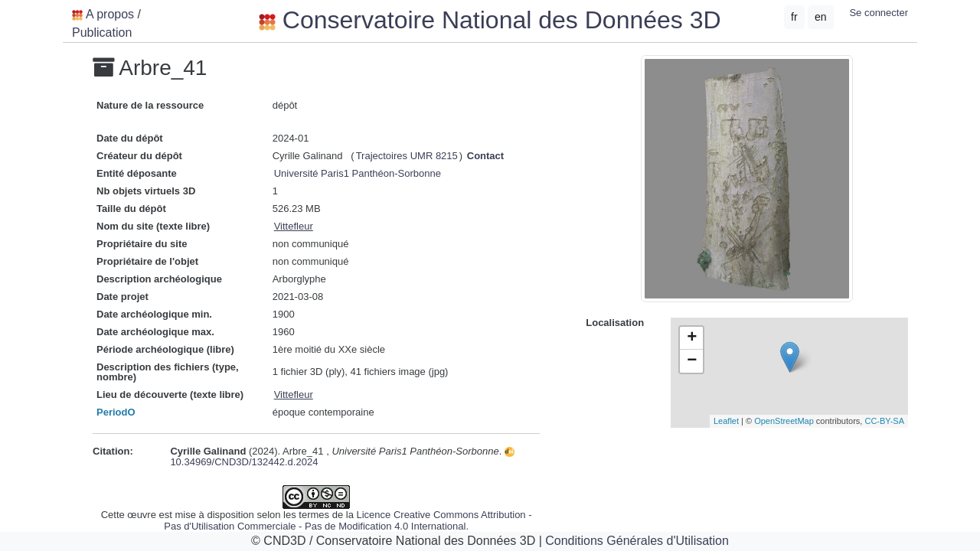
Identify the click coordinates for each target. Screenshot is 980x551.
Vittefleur (294, 226)
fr (794, 17)
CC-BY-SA (884, 421)
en (821, 17)
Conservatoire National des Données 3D (490, 20)
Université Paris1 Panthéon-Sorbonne (358, 173)
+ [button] (692, 338)
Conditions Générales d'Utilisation (637, 541)
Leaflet (726, 421)
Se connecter (879, 13)
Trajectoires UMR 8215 (407, 156)
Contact (485, 156)
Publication (102, 33)
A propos (110, 14)
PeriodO (116, 412)
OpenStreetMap (784, 421)
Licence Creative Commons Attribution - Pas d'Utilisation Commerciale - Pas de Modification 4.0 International (348, 520)
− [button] (692, 361)
